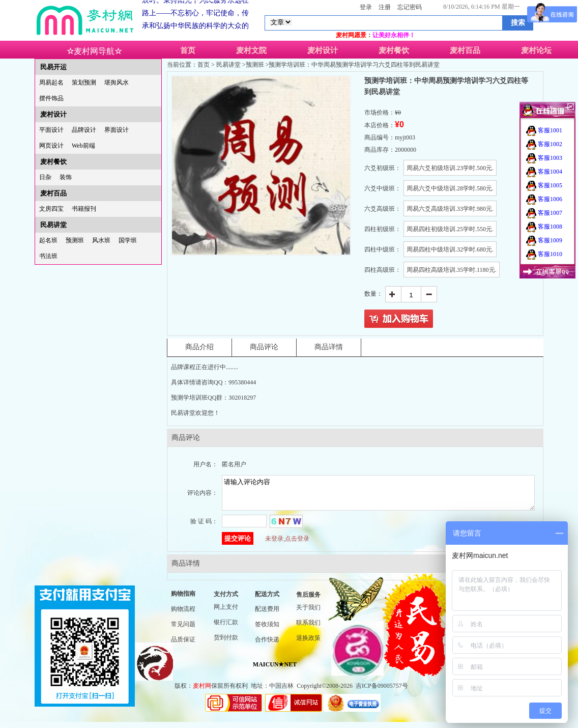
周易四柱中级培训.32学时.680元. (450, 249)
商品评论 (264, 347)
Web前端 (83, 146)
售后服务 (308, 601)
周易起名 (51, 82)
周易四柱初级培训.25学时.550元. (450, 229)
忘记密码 (410, 7)
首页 (188, 50)
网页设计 (51, 146)
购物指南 (183, 600)
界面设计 (117, 130)
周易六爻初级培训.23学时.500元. (450, 168)
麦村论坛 (536, 50)
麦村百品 (465, 50)
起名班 (48, 240)
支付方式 (226, 600)
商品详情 (329, 347)
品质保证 (183, 646)
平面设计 (51, 130)
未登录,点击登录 (287, 545)
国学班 (128, 240)
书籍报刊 (84, 209)
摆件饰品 (51, 98)
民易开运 (53, 67)
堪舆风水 (117, 82)
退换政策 (308, 644)
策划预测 (84, 82)
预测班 (75, 240)
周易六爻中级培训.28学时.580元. (450, 188)
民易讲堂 (53, 225)
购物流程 (183, 615)
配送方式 (267, 600)
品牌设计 (84, 130)
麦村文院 (251, 50)
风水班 (101, 240)
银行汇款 (226, 628)
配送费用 (267, 615)
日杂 (45, 177)
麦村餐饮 (394, 50)
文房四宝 (51, 209)
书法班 (48, 256)
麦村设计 (323, 50)
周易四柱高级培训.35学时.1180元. (452, 270)
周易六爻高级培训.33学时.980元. (450, 209)
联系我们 (308, 629)
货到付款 (226, 643)
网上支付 (226, 613)
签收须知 (267, 630)
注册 (385, 7)
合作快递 (267, 646)
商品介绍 (199, 347)
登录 (366, 7)
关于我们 (308, 613)
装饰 (66, 177)
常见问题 (183, 630)
